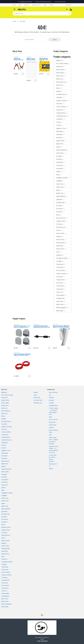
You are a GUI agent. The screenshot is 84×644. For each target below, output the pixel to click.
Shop (20, 5)
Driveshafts (58, 134)
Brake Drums (58, 76)
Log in (35, 395)
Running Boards (59, 243)
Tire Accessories (59, 270)
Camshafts (58, 97)
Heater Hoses (59, 187)
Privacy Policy (53, 425)
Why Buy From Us (36, 5)
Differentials (58, 131)
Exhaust (57, 147)
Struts (56, 252)
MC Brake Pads (59, 202)
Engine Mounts (59, 141)
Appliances (58, 60)
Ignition (57, 190)
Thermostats (58, 264)
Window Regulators (60, 308)
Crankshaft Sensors (60, 116)
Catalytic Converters (60, 100)
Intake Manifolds (59, 196)
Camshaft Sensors (60, 94)
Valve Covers (58, 301)
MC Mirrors (58, 212)
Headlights (16, 57)
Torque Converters (60, 274)
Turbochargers (59, 295)
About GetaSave (53, 392)
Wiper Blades (58, 311)
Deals (50, 417)
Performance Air (59, 227)
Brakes (57, 88)
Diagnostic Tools (60, 128)
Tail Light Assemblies (61, 258)
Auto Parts (27, 5)
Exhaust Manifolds (60, 150)
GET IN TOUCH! (53, 420)
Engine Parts (58, 144)
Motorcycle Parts (60, 218)
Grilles (57, 175)
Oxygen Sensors (59, 221)
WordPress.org (38, 403)
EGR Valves (58, 138)
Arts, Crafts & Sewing (61, 63)
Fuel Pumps (58, 165)
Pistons (57, 230)
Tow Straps (58, 277)
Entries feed (37, 398)
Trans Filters (58, 283)
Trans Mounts (59, 286)
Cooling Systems (59, 113)
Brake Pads (58, 85)
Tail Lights (58, 261)
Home (14, 5)
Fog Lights (58, 156)
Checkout (51, 398)
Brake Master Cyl (60, 82)
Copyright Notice (53, 405)
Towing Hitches (59, 280)
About (45, 5)
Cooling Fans (58, 110)
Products (51, 427)
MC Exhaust (58, 209)
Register (36, 392)
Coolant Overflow (60, 107)
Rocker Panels (59, 240)
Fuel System (42, 57)
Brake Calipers (59, 73)
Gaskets (57, 172)
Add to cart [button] (23, 74)
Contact (51, 5)
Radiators (58, 236)
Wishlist (51, 469)
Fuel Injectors (59, 162)
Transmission (59, 289)
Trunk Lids (58, 292)
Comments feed (38, 400)
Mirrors (57, 215)
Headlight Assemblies (61, 178)
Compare (51, 400)
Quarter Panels (59, 233)
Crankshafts (58, 119)
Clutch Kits (58, 104)
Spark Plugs (58, 246)
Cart (50, 395)
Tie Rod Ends (58, 267)
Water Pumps (59, 304)
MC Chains (58, 206)
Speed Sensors (59, 249)
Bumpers (57, 91)
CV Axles (57, 122)
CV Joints (57, 125)
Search (69, 13)
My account (68, 5)
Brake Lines (58, 79)
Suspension (58, 255)
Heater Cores (58, 184)
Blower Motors (59, 70)
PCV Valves (58, 224)
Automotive (58, 67)
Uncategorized (59, 298)
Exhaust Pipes (59, 153)
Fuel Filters (58, 159)
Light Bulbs (58, 199)
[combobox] (40, 13)
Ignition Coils (58, 193)
